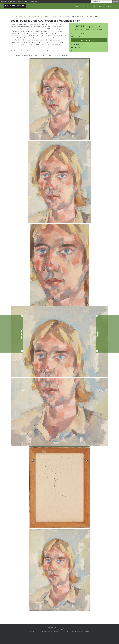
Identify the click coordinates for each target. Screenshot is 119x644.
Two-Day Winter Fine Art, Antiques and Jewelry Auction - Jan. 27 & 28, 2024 (46, 16)
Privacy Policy (55, 634)
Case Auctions (14, 6)
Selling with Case (89, 40)
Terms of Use (64, 634)
